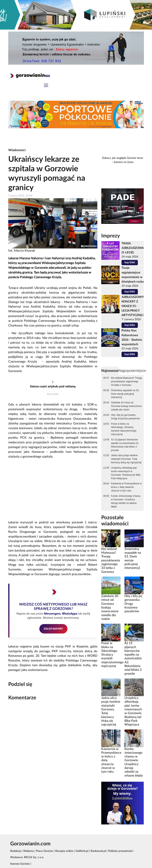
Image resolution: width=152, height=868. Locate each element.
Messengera (52, 614)
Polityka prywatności (121, 851)
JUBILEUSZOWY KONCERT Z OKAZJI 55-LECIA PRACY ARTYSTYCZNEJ (133, 306)
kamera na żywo (124, 162)
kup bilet (130, 262)
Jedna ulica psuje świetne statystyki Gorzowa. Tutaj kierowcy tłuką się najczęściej (126, 459)
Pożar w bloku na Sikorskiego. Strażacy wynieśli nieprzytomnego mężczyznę (124, 429)
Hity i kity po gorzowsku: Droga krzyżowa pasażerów (125, 417)
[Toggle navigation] (46, 86)
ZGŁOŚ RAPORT (53, 629)
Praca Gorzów (44, 851)
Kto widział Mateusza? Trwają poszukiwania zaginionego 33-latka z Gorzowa (127, 381)
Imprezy (111, 236)
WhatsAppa (70, 614)
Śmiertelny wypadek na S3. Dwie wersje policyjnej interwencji (125, 394)
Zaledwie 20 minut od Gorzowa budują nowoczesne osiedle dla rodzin (126, 406)
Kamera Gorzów (20, 864)
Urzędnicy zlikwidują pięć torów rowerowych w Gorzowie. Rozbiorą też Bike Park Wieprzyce (126, 473)
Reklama (29, 851)
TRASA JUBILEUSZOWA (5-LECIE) (133, 248)
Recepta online (64, 851)
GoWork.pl (82, 851)
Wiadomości (17, 150)
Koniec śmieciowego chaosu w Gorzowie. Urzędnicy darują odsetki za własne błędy (126, 501)
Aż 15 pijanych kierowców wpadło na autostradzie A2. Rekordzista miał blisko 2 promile (125, 445)
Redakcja (16, 851)
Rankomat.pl (98, 851)
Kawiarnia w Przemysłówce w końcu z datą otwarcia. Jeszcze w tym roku (126, 487)
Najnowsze (110, 371)
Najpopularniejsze (132, 371)
